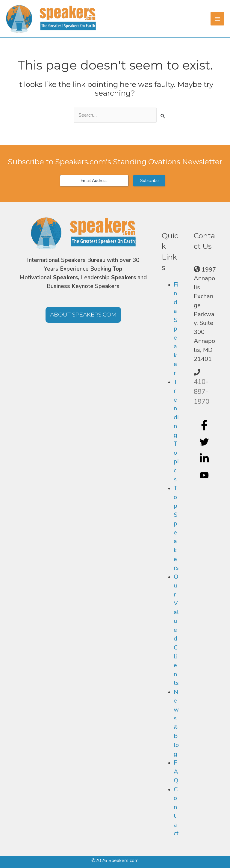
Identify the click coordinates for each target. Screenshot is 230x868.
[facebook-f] (205, 425)
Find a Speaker (176, 329)
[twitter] (205, 442)
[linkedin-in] (205, 459)
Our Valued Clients (176, 630)
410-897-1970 (202, 392)
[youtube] (205, 475)
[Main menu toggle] (217, 19)
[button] (83, 315)
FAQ (176, 771)
